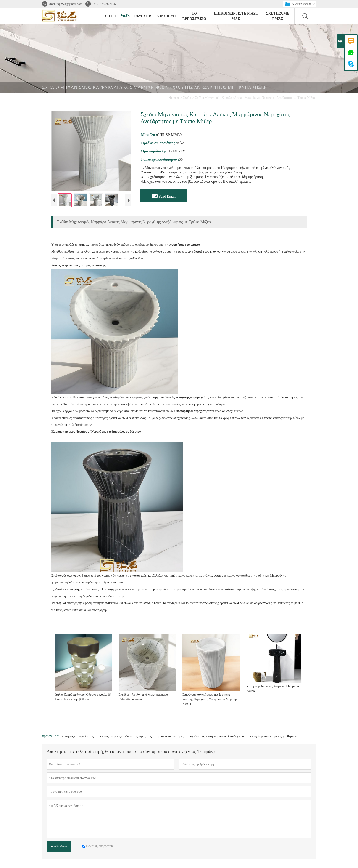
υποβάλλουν (59, 846)
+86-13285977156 (104, 4)
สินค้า (125, 16)
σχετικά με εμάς (278, 16)
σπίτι (110, 16)
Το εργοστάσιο (194, 16)
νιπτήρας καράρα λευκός (78, 736)
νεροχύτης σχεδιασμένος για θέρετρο (274, 736)
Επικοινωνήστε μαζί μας (236, 16)
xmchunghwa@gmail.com (66, 4)
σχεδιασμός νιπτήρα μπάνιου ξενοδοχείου (217, 736)
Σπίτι (174, 98)
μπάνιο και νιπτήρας (171, 736)
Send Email (164, 195)
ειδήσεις (143, 16)
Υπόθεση (166, 16)
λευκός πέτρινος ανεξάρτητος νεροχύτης (126, 736)
